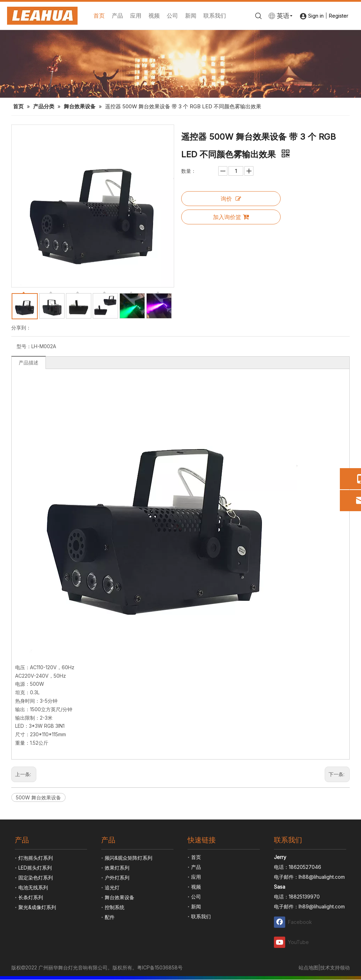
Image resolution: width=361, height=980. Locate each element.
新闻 (191, 16)
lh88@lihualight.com (322, 877)
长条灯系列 (31, 897)
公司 (172, 16)
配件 (110, 917)
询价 (231, 199)
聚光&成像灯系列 (37, 907)
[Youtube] (293, 942)
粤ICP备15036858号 (160, 967)
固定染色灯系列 (36, 878)
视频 (154, 16)
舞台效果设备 (120, 897)
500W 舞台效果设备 (38, 797)
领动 (345, 967)
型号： (24, 346)
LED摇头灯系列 (35, 868)
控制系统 (115, 907)
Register (339, 16)
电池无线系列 (33, 887)
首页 (99, 16)
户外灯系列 (117, 878)
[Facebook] (293, 922)
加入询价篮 (231, 217)
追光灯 (112, 887)
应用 (136, 16)
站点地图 (308, 967)
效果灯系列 (117, 868)
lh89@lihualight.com (322, 906)
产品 (117, 16)
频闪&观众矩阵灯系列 (129, 858)
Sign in (316, 16)
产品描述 (29, 362)
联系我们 (215, 16)
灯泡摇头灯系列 (36, 858)
